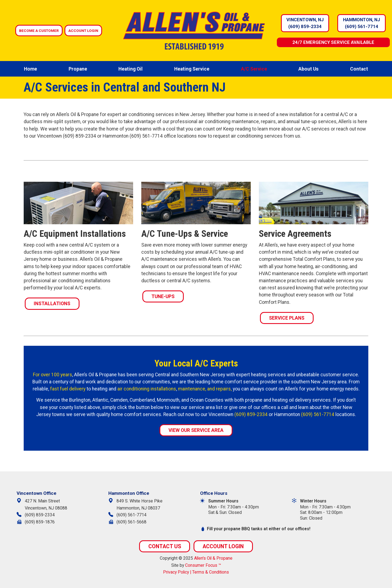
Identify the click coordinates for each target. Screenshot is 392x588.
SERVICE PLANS (287, 318)
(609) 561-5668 (131, 522)
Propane (78, 69)
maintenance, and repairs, (205, 389)
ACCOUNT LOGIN (83, 31)
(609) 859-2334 (305, 26)
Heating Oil (131, 69)
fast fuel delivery (68, 389)
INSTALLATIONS (52, 304)
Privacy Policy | (178, 572)
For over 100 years (53, 375)
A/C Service (254, 69)
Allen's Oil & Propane (213, 558)
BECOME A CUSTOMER (39, 31)
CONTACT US (165, 546)
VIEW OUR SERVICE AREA (196, 430)
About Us (308, 69)
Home (30, 69)
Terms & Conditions (211, 572)
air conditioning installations (147, 389)
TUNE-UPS (163, 296)
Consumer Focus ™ (203, 565)
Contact (359, 69)
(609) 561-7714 (362, 26)
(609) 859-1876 (40, 522)
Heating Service (192, 69)
